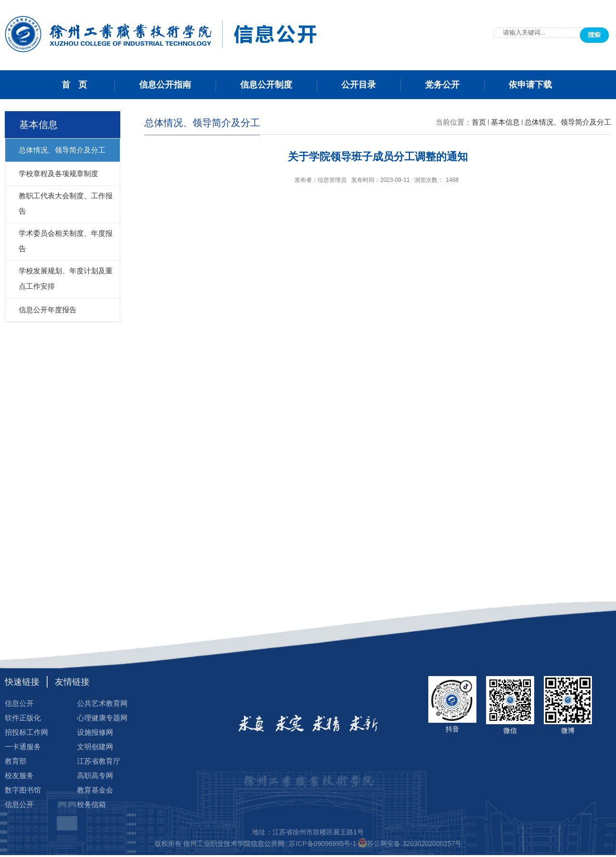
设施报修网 (95, 732)
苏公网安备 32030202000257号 (414, 844)
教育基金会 (95, 790)
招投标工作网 (26, 732)
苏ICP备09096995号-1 (323, 844)
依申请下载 (530, 85)
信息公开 (19, 703)
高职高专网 (95, 775)
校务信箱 (91, 804)
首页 (479, 122)
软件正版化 (23, 718)
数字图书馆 (23, 790)
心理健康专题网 (102, 718)
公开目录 (359, 85)
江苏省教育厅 (99, 761)
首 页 (76, 85)
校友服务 (19, 775)
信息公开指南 (165, 85)
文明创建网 (95, 747)
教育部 (16, 761)
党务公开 (442, 85)
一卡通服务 (23, 747)
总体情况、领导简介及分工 (568, 122)
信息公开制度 (266, 85)
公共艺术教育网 (102, 703)
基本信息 (505, 122)
